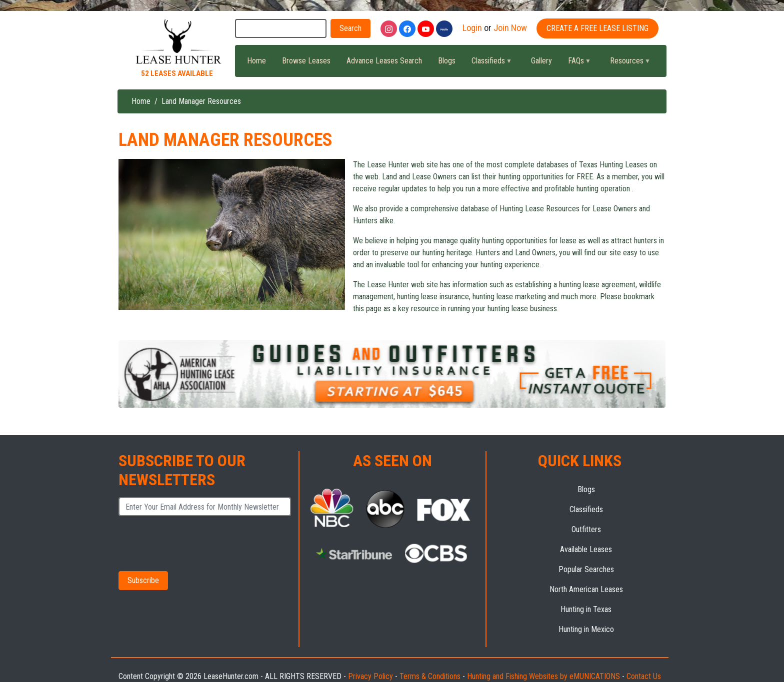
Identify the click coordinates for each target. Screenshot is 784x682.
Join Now (510, 28)
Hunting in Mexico (586, 629)
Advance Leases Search (384, 61)
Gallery (541, 61)
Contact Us (644, 676)
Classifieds (487, 63)
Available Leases (586, 549)
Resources (626, 63)
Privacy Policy (370, 676)
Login (472, 28)
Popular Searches (586, 569)
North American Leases (586, 589)
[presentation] (193, 543)
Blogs (447, 61)
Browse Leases (306, 61)
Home (256, 61)
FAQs (575, 63)
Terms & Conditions (430, 676)
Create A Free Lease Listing (597, 28)
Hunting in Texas (586, 609)
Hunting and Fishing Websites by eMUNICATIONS (543, 676)
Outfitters (586, 529)
